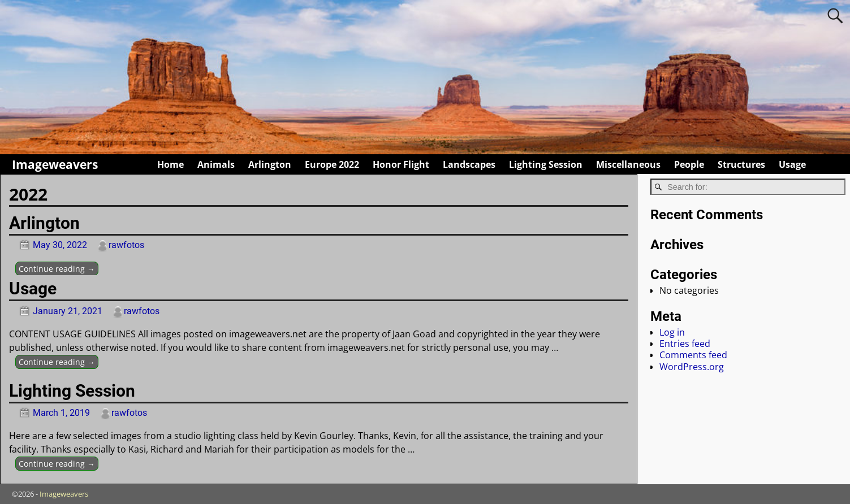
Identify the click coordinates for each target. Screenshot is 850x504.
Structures (741, 164)
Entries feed (685, 344)
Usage (792, 164)
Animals (216, 164)
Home (171, 164)
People (689, 164)
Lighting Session (546, 164)
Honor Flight (401, 164)
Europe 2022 (332, 164)
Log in (672, 332)
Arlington (270, 164)
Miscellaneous (628, 164)
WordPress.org (692, 367)
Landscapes (469, 164)
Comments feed (693, 355)
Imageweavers (55, 164)
